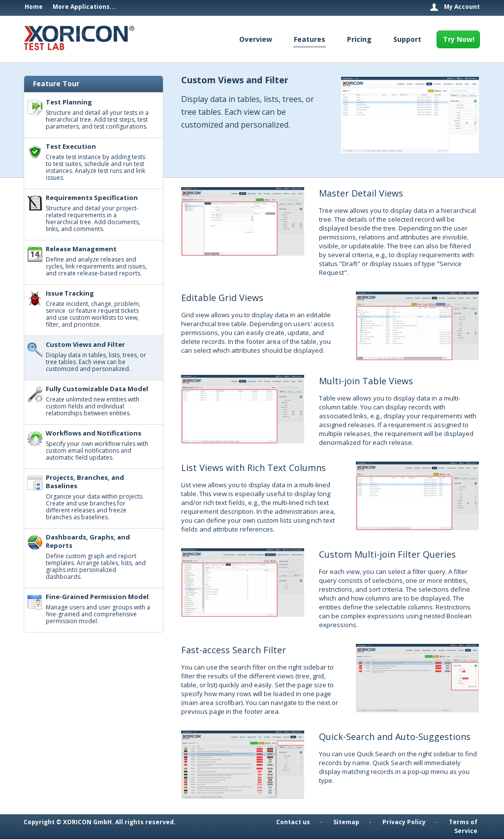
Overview (256, 39)
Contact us (293, 822)
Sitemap (346, 822)
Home (34, 7)
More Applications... (84, 7)
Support (407, 39)
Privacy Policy (404, 822)
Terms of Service (463, 826)
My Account (462, 7)
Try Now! (459, 39)
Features (310, 39)
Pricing (359, 39)
